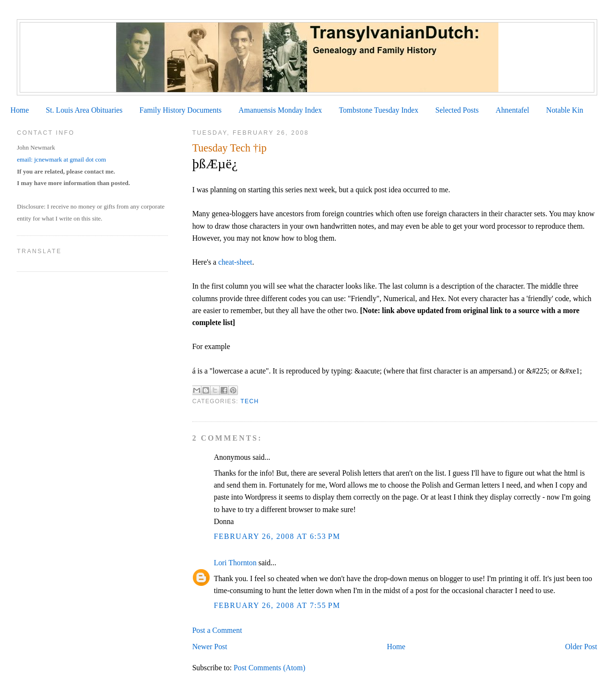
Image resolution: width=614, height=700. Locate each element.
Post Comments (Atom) (269, 668)
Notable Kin (565, 110)
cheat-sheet (235, 262)
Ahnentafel (512, 110)
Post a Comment (217, 630)
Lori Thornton (235, 563)
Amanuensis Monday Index (280, 110)
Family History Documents (181, 110)
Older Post (581, 647)
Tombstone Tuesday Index (378, 110)
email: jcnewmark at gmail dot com (61, 159)
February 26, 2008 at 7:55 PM (277, 605)
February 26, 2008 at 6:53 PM (277, 536)
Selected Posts (457, 110)
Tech (249, 401)
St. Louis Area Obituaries (84, 110)
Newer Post (210, 647)
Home (20, 110)
